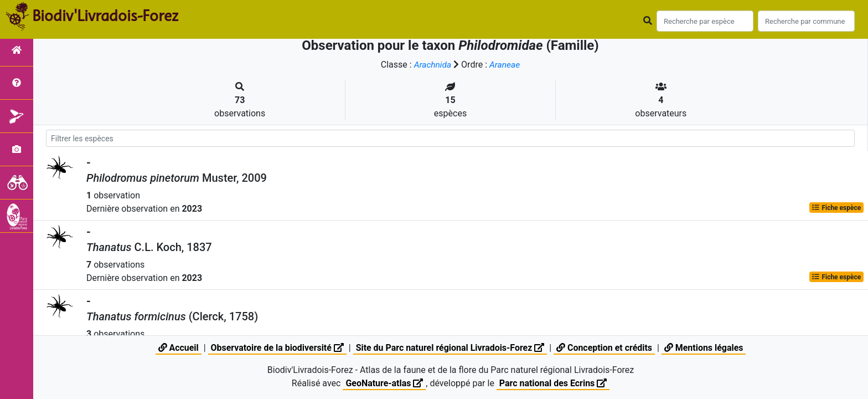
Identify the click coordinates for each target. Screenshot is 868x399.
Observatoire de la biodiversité (277, 348)
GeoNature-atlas (384, 383)
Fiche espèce (836, 207)
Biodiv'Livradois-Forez (105, 16)
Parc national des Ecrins (553, 383)
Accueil (177, 348)
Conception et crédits (605, 348)
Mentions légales (704, 348)
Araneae (505, 65)
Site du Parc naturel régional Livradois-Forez (450, 348)
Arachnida (432, 65)
